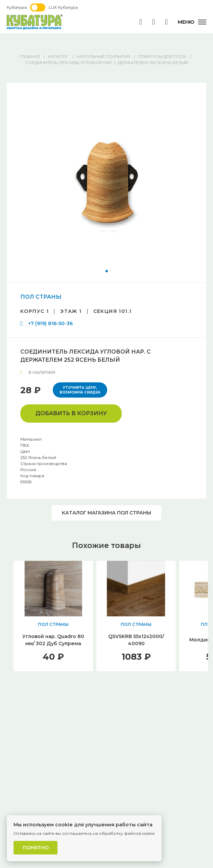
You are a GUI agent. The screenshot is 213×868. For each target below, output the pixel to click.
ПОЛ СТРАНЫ (41, 297)
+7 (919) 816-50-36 (50, 323)
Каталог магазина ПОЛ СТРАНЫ (106, 513)
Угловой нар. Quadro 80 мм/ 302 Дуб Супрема (53, 640)
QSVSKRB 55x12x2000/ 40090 (136, 640)
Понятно (36, 848)
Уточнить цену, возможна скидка (80, 390)
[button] (107, 271)
